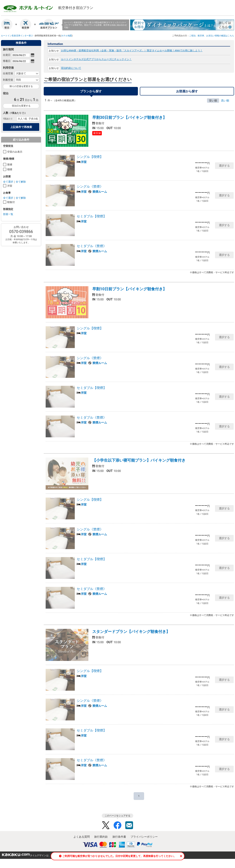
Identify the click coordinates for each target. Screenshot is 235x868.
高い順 (225, 103)
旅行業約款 (101, 839)
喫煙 (10, 169)
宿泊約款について (71, 68)
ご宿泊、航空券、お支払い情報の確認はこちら (212, 36)
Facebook (117, 828)
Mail (129, 828)
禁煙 (10, 165)
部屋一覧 (8, 214)
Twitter (106, 828)
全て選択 (8, 182)
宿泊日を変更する (21, 106)
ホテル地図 (67, 36)
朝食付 (11, 202)
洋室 (10, 186)
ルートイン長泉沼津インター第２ (17, 36)
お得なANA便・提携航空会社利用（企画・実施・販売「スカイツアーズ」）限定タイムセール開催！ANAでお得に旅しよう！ (132, 50)
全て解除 (21, 182)
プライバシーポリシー (144, 839)
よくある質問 (82, 839)
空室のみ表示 (15, 152)
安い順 (213, 103)
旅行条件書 (119, 839)
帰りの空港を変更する (21, 86)
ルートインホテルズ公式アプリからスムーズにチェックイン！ (96, 59)
